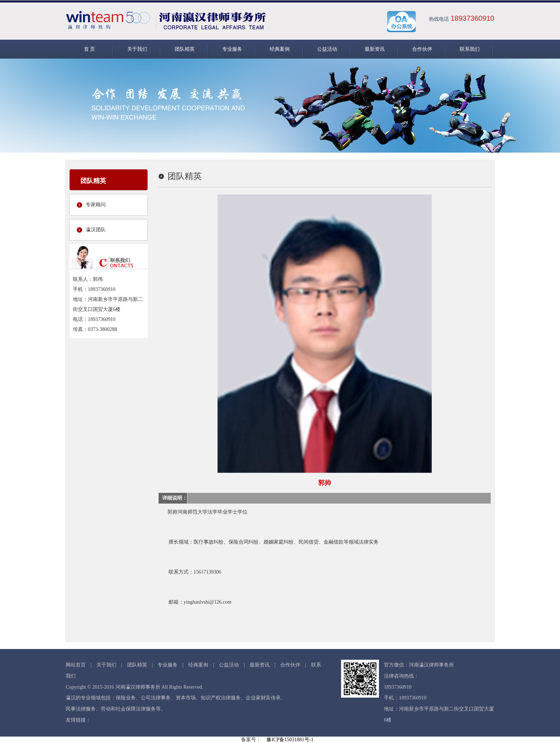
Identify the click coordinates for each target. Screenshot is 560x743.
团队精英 (185, 49)
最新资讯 (375, 49)
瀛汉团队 (96, 230)
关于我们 (137, 49)
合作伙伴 (422, 49)
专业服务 (232, 49)
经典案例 (280, 49)
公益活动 (327, 49)
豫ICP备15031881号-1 (290, 740)
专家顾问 (96, 205)
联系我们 (470, 49)
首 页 (90, 49)
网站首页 (76, 665)
